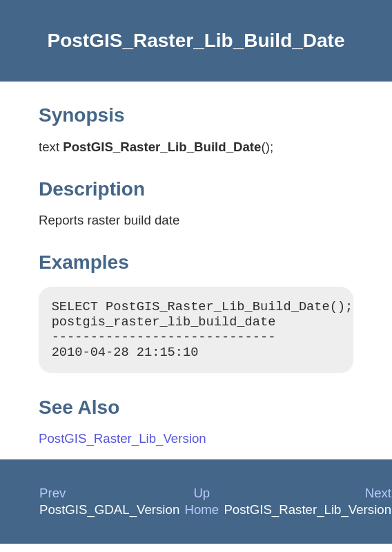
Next (378, 501)
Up (202, 501)
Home (202, 518)
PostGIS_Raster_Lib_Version (122, 447)
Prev (52, 501)
